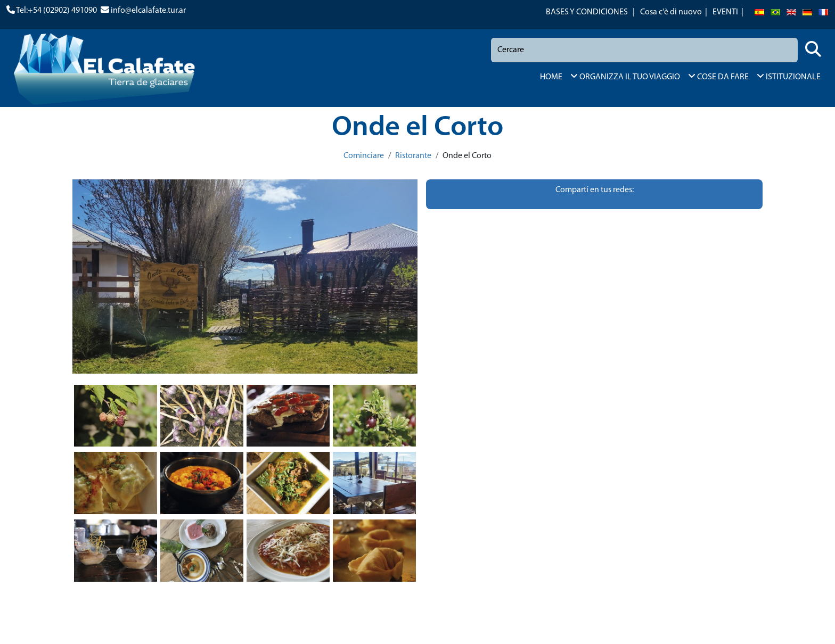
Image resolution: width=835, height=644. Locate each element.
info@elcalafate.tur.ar (148, 11)
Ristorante (413, 156)
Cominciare (364, 156)
